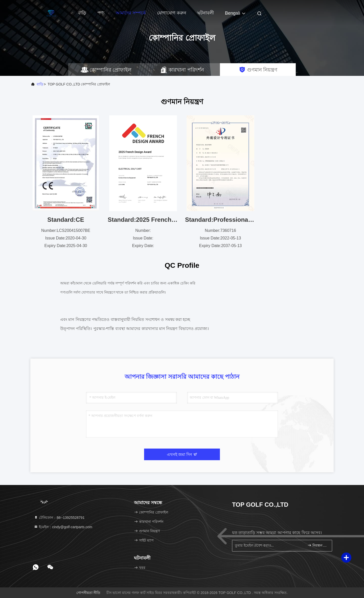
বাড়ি (82, 13)
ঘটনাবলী (206, 13)
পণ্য (101, 13)
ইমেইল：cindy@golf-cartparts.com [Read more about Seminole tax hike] (63, 527)
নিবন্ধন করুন (318, 545)
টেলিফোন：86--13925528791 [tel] (59, 518)
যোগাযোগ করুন (172, 13)
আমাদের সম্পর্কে (131, 13)
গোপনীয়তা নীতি (88, 593)
